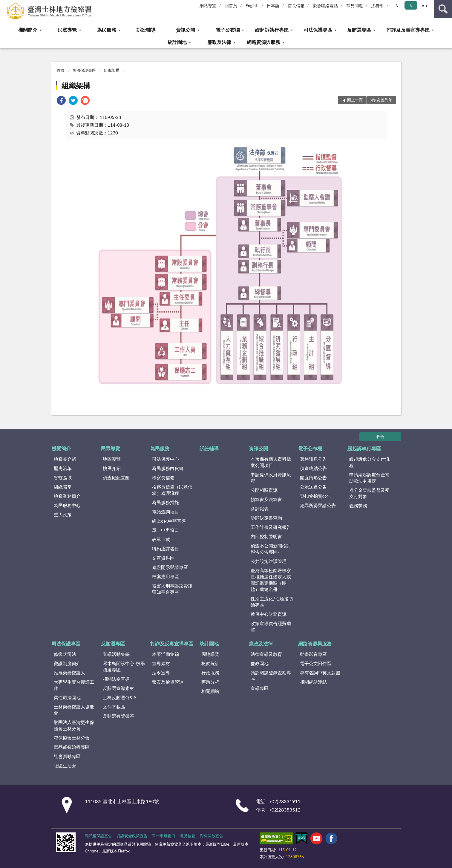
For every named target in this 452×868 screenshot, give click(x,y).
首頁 (61, 70)
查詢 (443, 9)
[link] (61, 101)
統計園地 (177, 42)
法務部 (377, 6)
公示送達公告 (313, 487)
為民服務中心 (67, 505)
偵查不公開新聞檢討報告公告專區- (271, 549)
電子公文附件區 (316, 663)
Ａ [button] (411, 6)
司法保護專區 (318, 30)
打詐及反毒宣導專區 (408, 30)
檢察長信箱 (163, 477)
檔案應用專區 (166, 576)
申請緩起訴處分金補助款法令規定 (369, 478)
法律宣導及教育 (266, 654)
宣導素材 (161, 663)
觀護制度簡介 (67, 663)
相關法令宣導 (116, 679)
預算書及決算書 (266, 499)
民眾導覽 (67, 30)
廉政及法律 (219, 42)
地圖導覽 (112, 459)
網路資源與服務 (263, 42)
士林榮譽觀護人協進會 (74, 710)
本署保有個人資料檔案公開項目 (271, 462)
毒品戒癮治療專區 (72, 747)
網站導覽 (208, 6)
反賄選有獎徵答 (118, 716)
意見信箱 (188, 836)
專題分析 (210, 682)
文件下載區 (114, 707)
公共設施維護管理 (269, 561)
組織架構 (112, 70)
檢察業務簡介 (67, 496)
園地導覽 (210, 654)
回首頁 (231, 6)
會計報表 (260, 509)
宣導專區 (260, 688)
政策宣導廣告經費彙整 (271, 626)
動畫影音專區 (313, 654)
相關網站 (210, 691)
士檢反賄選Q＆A (119, 697)
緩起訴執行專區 (272, 30)
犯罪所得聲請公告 (318, 505)
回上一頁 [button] (355, 100)
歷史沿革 (63, 468)
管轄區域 (63, 477)
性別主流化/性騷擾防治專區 (272, 602)
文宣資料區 (163, 558)
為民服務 (107, 30)
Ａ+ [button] (424, 6)
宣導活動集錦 (116, 654)
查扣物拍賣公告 (316, 496)
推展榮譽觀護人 (69, 673)
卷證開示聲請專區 (170, 567)
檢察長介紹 (65, 459)
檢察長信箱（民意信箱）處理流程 (172, 490)
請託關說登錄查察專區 (271, 676)
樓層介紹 (112, 468)
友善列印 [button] (384, 100)
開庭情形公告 (313, 477)
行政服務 (210, 673)
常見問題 (355, 6)
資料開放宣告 (212, 836)
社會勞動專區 (67, 756)
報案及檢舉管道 (168, 682)
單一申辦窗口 (166, 530)
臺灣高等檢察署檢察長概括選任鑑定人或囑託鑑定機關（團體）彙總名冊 (271, 580)
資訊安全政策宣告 (132, 836)
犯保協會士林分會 (72, 738)
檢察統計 (210, 663)
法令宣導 (161, 673)
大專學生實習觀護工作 (74, 685)
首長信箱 (296, 6)
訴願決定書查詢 (266, 518)
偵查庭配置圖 (116, 477)
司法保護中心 (166, 459)
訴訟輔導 (146, 30)
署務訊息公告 (313, 459)
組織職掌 (63, 487)
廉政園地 (260, 663)
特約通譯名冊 (166, 549)
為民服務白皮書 (168, 468)
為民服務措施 (166, 502)
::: (5, 4)
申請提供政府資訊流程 (271, 478)
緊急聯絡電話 (325, 6)
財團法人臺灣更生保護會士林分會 (74, 725)
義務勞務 (358, 506)
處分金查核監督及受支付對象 (369, 493)
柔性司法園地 (67, 697)
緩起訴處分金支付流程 (369, 462)
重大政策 (63, 515)
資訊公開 (186, 30)
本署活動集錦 (166, 654)
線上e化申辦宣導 (169, 521)
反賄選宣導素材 (118, 688)
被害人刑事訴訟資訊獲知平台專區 (172, 589)
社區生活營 (65, 766)
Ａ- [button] (397, 6)
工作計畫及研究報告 (271, 527)
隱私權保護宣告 (98, 836)
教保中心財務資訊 (269, 614)
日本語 (273, 6)
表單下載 (161, 539)
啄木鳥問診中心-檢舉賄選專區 (124, 666)
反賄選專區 (359, 30)
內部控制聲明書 (266, 536)
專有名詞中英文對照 (320, 673)
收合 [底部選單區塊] (380, 437)
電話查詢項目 (166, 512)
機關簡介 (28, 30)
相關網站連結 (313, 682)
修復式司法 (65, 654)
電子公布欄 (228, 30)
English (252, 6)
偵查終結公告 (313, 468)
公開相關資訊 (264, 490)
